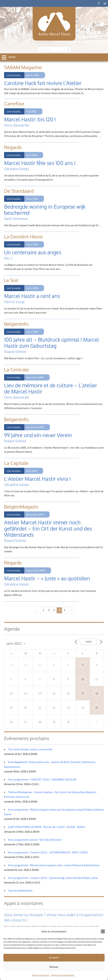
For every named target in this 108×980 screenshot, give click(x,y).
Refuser (54, 967)
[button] (103, 931)
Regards (13, 147)
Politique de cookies (41, 975)
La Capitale (16, 463)
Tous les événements (20, 890)
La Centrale (16, 370)
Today (88, 642)
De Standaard (19, 191)
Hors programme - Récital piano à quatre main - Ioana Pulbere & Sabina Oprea (54, 865)
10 (83, 679)
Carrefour (14, 104)
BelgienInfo (16, 324)
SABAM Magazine (23, 67)
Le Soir (11, 280)
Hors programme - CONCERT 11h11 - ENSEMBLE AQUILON (42, 779)
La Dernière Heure (23, 237)
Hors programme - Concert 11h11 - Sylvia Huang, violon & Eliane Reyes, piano (53, 878)
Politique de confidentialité (63, 975)
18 (97, 693)
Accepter (54, 957)
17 (83, 693)
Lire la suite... (14, 75)
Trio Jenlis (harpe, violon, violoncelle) (30, 749)
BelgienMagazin (21, 507)
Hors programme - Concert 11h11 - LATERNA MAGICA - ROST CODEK (48, 852)
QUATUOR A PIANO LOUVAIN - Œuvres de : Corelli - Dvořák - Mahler (47, 827)
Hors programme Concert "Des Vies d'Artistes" (35, 840)
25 (97, 708)
